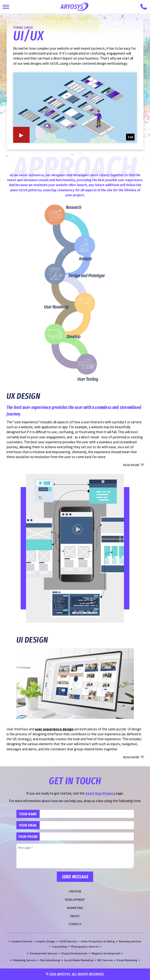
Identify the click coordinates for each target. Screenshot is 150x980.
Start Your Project (100, 793)
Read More (131, 465)
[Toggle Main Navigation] (6, 7)
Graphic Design (46, 941)
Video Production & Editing (98, 941)
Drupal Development (74, 953)
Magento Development (106, 953)
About (75, 916)
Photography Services (85, 946)
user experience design (54, 729)
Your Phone (28, 836)
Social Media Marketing (79, 960)
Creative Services (22, 941)
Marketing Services (25, 960)
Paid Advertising (50, 960)
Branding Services (130, 941)
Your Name (28, 814)
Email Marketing (127, 960)
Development (75, 900)
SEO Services (105, 960)
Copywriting (59, 946)
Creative (75, 891)
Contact (75, 924)
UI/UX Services (68, 941)
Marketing (75, 908)
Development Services (44, 953)
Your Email (28, 825)
